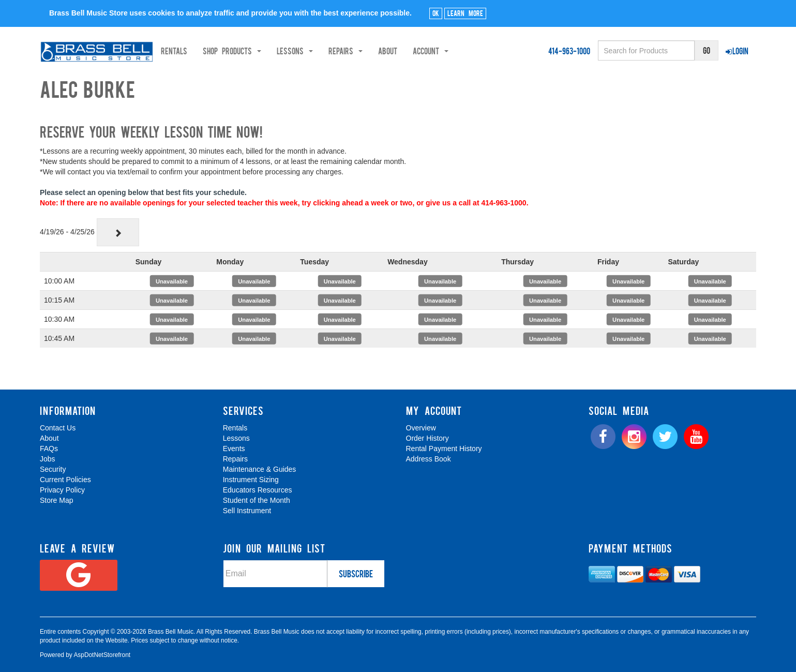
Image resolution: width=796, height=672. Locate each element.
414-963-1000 (569, 51)
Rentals (211, 51)
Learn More (465, 13)
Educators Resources (258, 490)
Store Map (57, 500)
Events (234, 449)
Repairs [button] (382, 51)
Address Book (429, 459)
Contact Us (58, 428)
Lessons (236, 438)
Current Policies (65, 480)
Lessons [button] (332, 51)
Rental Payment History (444, 449)
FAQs (49, 449)
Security (53, 469)
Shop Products (269, 51)
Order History (427, 438)
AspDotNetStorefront (102, 655)
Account (467, 51)
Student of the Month (257, 500)
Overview (421, 428)
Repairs (235, 459)
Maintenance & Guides (260, 469)
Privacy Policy (62, 490)
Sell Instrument (247, 511)
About (424, 51)
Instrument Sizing (251, 480)
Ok (436, 13)
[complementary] (714, 615)
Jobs (48, 459)
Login (737, 51)
